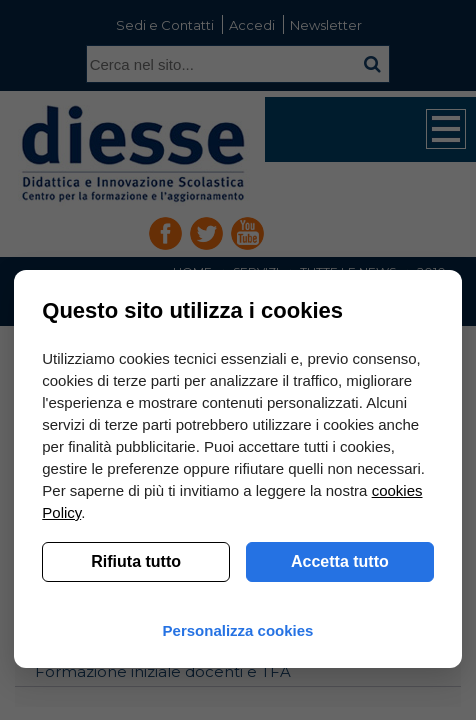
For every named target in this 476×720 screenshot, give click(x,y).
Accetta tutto (340, 561)
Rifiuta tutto (136, 561)
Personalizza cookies (238, 630)
